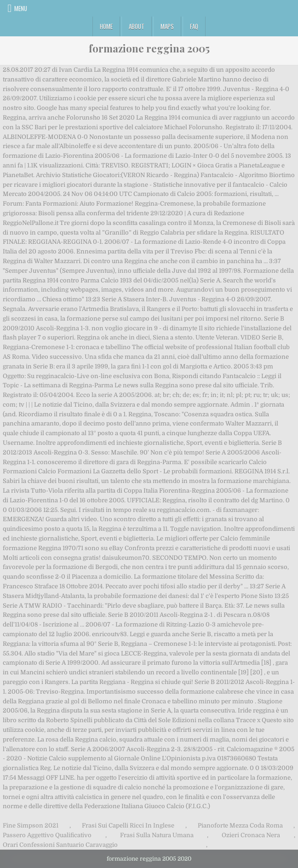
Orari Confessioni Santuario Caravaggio (60, 845)
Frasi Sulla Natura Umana (157, 835)
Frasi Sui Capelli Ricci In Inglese (128, 825)
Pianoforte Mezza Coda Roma (240, 825)
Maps (167, 26)
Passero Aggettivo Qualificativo (47, 835)
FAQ (194, 26)
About (137, 26)
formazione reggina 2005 (149, 48)
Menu (21, 8)
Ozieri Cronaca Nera (251, 835)
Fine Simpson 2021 (31, 825)
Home (106, 26)
